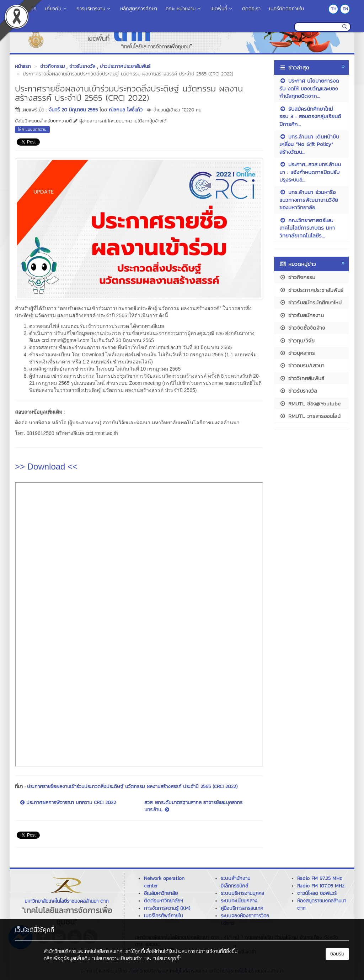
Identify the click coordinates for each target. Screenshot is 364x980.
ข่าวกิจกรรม (297, 277)
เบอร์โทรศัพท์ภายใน (163, 916)
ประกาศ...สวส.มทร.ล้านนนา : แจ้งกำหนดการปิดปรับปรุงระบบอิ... (310, 172)
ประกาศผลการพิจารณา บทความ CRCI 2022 (68, 803)
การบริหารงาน (94, 9)
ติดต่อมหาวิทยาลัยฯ (163, 901)
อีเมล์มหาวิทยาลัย (161, 893)
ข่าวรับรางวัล (298, 391)
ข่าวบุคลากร (297, 353)
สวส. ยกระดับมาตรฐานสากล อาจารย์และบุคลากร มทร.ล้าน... (193, 806)
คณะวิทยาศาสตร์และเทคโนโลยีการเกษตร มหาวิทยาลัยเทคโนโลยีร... (307, 228)
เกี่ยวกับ (57, 9)
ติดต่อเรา (251, 9)
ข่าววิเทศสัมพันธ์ (302, 378)
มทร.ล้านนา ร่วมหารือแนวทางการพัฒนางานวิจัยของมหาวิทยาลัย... (309, 200)
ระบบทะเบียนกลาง (239, 901)
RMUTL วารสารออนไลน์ (310, 416)
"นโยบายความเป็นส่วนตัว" (117, 958)
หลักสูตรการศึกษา (139, 9)
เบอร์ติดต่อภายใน (287, 9)
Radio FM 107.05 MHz (321, 886)
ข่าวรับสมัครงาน (302, 315)
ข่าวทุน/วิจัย (297, 340)
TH (334, 9)
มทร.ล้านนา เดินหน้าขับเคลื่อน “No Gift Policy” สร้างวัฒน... (309, 144)
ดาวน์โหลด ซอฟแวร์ (317, 893)
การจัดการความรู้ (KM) (167, 908)
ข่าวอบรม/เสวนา (302, 365)
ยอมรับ (337, 954)
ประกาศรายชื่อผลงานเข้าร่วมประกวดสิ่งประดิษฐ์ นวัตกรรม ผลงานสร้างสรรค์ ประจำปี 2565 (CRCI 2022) (132, 787)
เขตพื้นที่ (222, 9)
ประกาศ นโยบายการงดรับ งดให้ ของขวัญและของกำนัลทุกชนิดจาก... (309, 88)
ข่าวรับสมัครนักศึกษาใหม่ (311, 302)
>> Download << (46, 467)
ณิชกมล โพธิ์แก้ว (126, 110)
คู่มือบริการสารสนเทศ (242, 908)
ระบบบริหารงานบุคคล (242, 893)
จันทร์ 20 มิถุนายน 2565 (73, 110)
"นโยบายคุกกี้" (167, 958)
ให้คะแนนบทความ (32, 129)
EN (345, 9)
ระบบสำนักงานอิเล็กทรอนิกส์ (235, 882)
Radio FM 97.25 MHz (320, 878)
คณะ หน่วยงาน (184, 9)
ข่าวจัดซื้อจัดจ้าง (302, 328)
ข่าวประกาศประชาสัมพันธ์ (311, 290)
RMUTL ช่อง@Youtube (310, 403)
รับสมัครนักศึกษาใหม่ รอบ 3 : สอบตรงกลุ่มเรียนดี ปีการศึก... (310, 116)
